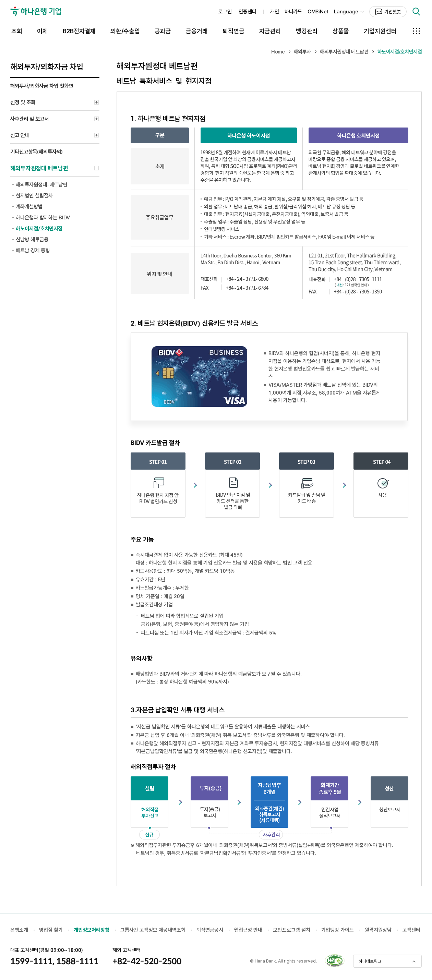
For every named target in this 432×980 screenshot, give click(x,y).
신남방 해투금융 (32, 239)
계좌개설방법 (29, 207)
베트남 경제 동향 (33, 250)
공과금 (163, 31)
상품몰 (341, 31)
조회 (17, 31)
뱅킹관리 (307, 31)
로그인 (225, 12)
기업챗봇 (393, 12)
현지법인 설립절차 (34, 196)
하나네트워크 (370, 961)
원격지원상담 (378, 930)
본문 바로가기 (0, 0)
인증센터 (248, 12)
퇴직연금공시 (210, 930)
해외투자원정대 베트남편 (55, 169)
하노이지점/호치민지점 (39, 228)
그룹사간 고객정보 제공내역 (148, 930)
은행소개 (19, 930)
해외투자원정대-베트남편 (41, 185)
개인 (275, 12)
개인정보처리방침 (92, 930)
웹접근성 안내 (248, 930)
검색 (416, 12)
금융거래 (197, 31)
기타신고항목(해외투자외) (37, 152)
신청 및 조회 (55, 103)
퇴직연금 (233, 31)
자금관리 (270, 31)
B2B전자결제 (79, 31)
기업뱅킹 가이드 (338, 930)
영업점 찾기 (51, 930)
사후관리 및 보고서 (55, 120)
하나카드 (293, 12)
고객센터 (411, 930)
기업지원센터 (380, 31)
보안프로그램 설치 (292, 930)
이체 (43, 31)
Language (346, 12)
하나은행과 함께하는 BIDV (43, 217)
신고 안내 (55, 136)
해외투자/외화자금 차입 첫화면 (42, 86)
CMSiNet (318, 12)
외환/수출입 (125, 31)
